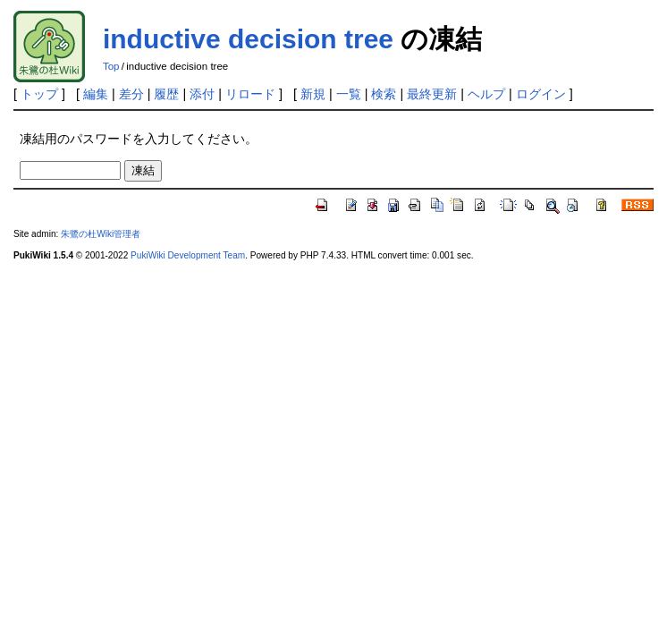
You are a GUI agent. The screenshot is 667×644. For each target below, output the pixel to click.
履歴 (166, 94)
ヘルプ (486, 94)
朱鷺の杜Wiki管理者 (101, 234)
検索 (384, 94)
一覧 (349, 94)
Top (111, 66)
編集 (96, 94)
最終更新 (432, 94)
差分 (131, 94)
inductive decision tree (248, 39)
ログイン (541, 94)
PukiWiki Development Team (188, 255)
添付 (202, 94)
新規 (313, 94)
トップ (39, 94)
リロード (250, 94)
